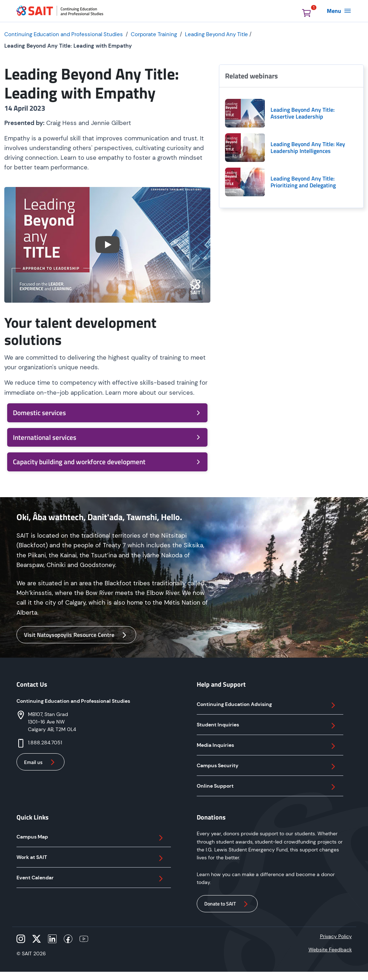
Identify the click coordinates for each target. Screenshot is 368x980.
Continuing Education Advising (267, 705)
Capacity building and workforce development (107, 462)
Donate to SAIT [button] (227, 904)
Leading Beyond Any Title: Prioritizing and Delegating (303, 182)
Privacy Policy (336, 936)
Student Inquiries (267, 726)
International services (107, 437)
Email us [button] (40, 762)
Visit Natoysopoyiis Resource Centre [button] (76, 635)
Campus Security (267, 767)
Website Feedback (330, 950)
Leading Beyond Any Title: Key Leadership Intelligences (308, 148)
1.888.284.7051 (45, 743)
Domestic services (107, 412)
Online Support (267, 787)
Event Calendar (91, 879)
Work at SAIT (91, 858)
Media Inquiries (267, 746)
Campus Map (91, 838)
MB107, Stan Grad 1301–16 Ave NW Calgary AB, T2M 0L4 (52, 722)
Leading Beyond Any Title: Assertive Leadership (303, 113)
